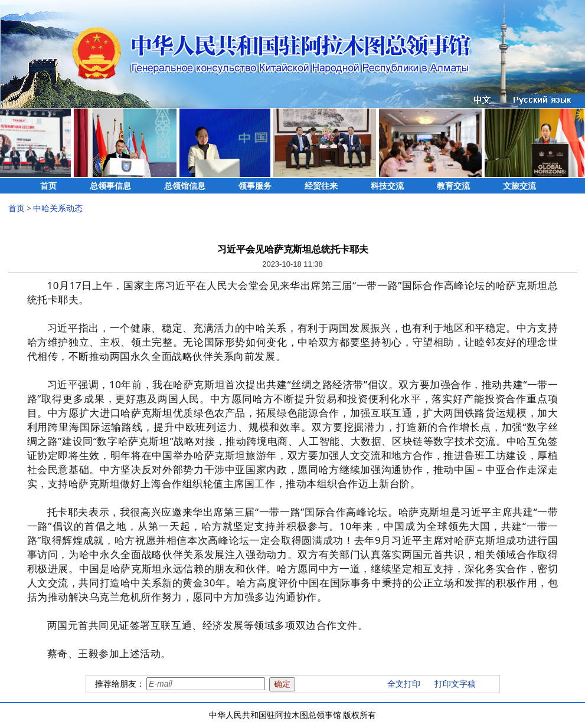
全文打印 (404, 684)
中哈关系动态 (58, 209)
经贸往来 (321, 186)
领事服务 (255, 186)
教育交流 (453, 186)
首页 (48, 186)
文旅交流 (519, 186)
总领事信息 (110, 186)
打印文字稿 (455, 684)
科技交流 (387, 186)
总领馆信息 (185, 186)
